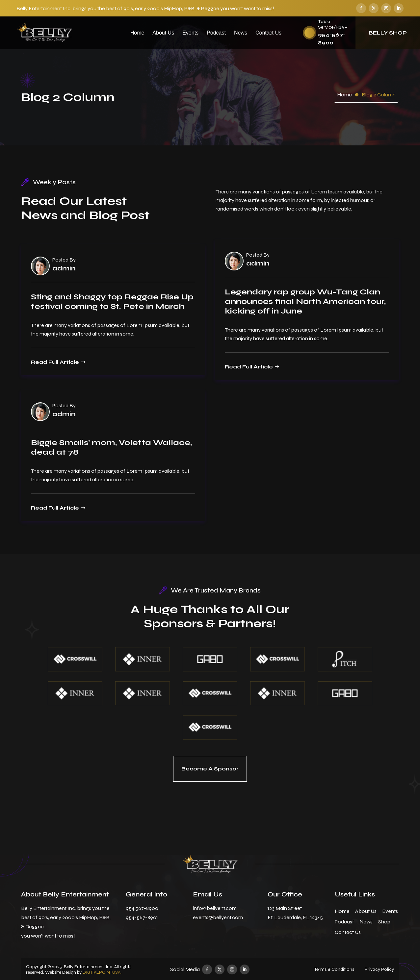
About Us (163, 33)
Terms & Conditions (334, 969)
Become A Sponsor (210, 769)
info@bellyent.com (215, 908)
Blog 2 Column (379, 95)
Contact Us (268, 33)
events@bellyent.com (218, 917)
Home (137, 33)
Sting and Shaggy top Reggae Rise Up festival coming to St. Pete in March (112, 302)
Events (190, 33)
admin (64, 268)
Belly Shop (388, 33)
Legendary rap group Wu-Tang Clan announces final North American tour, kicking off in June (305, 302)
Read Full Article (55, 362)
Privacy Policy (379, 969)
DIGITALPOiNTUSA (102, 972)
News (241, 33)
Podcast (216, 33)
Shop (384, 922)
